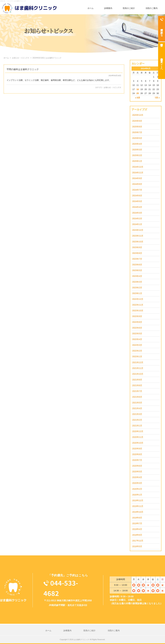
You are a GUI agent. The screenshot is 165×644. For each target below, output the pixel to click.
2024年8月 (137, 184)
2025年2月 (137, 155)
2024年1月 (137, 224)
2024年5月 (137, 201)
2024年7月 (137, 190)
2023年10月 (138, 242)
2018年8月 (137, 535)
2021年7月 (137, 391)
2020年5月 (137, 472)
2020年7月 (137, 460)
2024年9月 (137, 178)
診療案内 (108, 8)
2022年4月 (137, 339)
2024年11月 (138, 173)
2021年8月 (137, 385)
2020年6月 (137, 466)
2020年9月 (137, 449)
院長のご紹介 (129, 8)
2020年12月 (138, 431)
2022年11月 (138, 305)
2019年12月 (138, 500)
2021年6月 (137, 397)
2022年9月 (137, 316)
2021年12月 (138, 362)
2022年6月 (137, 328)
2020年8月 (137, 454)
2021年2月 (137, 420)
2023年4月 (137, 276)
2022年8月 (137, 322)
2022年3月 (137, 345)
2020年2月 (137, 489)
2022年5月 (137, 334)
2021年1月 (137, 426)
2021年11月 (138, 368)
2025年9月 (137, 121)
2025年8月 (137, 127)
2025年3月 (137, 150)
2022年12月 (138, 299)
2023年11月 (138, 236)
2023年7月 (137, 259)
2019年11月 (138, 506)
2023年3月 (137, 282)
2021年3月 (137, 414)
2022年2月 (137, 351)
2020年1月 (137, 495)
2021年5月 (137, 403)
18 (138, 89)
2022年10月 (138, 311)
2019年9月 (137, 518)
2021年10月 (138, 374)
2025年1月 (137, 161)
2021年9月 (137, 380)
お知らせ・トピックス (112, 87)
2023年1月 (137, 293)
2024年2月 (137, 219)
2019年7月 (137, 523)
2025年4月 (137, 144)
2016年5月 (137, 546)
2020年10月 (138, 443)
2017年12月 (138, 541)
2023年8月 (137, 253)
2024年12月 (138, 167)
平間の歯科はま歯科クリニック (23, 69)
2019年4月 (137, 529)
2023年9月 (137, 247)
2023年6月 (137, 265)
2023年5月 (137, 270)
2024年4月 (137, 207)
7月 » (157, 98)
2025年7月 (137, 132)
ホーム (91, 8)
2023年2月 (137, 288)
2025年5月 (137, 138)
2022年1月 (137, 357)
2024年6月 (137, 196)
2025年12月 (138, 115)
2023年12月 (138, 230)
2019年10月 (138, 512)
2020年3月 (137, 483)
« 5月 (138, 98)
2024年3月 (137, 213)
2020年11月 (138, 437)
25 (138, 93)
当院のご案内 (152, 8)
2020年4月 (137, 477)
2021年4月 (137, 408)
